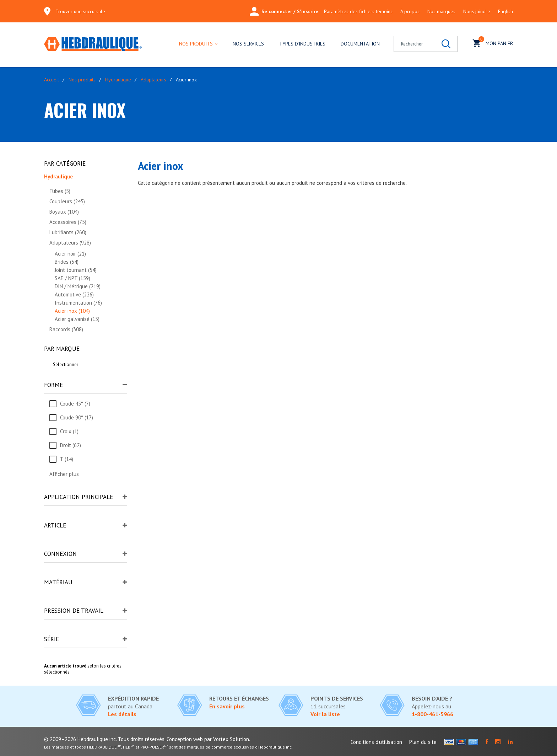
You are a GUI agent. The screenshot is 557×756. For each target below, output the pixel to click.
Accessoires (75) (68, 222)
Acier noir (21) (70, 254)
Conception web (185, 739)
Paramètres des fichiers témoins (358, 11)
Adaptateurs (153, 80)
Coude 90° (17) (77, 417)
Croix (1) (69, 431)
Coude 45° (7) (75, 404)
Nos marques (441, 11)
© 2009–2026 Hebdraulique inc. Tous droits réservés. (105, 739)
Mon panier (493, 42)
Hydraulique (118, 80)
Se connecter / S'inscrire (284, 11)
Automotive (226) (74, 294)
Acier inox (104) (72, 311)
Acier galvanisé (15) (77, 319)
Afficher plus (64, 474)
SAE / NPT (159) (72, 278)
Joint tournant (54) (76, 270)
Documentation (360, 44)
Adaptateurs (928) (70, 243)
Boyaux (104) (64, 212)
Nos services (248, 44)
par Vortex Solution (227, 739)
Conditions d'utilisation (376, 742)
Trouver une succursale (80, 11)
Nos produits (196, 44)
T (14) (67, 459)
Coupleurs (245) (67, 201)
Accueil (52, 80)
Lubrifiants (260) (68, 232)
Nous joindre (477, 11)
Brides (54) (67, 262)
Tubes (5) (60, 191)
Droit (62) (71, 445)
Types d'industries (302, 44)
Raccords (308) (66, 329)
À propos (410, 11)
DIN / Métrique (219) (78, 286)
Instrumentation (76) (78, 303)
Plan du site (423, 742)
